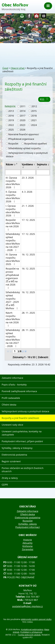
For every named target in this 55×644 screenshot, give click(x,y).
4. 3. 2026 (27, 192)
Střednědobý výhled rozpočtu (25, 148)
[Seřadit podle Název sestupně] (17, 164)
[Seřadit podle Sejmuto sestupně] (38, 168)
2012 (34, 106)
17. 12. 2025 (28, 220)
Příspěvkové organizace (21, 139)
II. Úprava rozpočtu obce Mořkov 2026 (13, 197)
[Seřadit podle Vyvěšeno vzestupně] (23, 167)
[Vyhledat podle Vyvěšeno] (28, 172)
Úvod (5, 68)
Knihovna (27, 546)
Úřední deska (9, 405)
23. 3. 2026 (28, 178)
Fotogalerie (37, 17)
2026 (23, 130)
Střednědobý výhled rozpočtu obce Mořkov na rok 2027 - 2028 (13, 242)
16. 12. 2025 (28, 254)
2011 (23, 106)
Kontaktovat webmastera (32, 629)
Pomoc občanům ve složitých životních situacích (23, 470)
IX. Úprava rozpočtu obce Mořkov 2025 (13, 259)
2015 (34, 111)
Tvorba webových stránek (29, 635)
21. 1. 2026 (28, 206)
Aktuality (28, 543)
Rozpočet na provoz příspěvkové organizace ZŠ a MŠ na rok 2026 (12, 278)
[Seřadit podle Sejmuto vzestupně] (38, 167)
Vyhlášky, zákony (28, 524)
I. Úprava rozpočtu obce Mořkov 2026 (13, 211)
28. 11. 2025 (28, 313)
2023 (23, 125)
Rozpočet (13, 144)
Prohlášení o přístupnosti (31, 632)
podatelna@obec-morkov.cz (27, 606)
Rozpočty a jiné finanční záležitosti (20, 418)
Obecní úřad (18, 68)
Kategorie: (10, 106)
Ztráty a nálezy (10, 478)
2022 (11, 125)
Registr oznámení (11, 461)
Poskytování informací (28, 527)
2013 (11, 111)
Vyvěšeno (28, 164)
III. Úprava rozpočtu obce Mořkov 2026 (13, 182)
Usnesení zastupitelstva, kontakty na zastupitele (22, 433)
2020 (23, 120)
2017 (23, 116)
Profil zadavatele (11, 398)
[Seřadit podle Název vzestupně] (17, 163)
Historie (27, 540)
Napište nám (22, 17)
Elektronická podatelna (14, 455)
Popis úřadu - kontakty (14, 385)
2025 (11, 130)
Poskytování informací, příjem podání (22, 441)
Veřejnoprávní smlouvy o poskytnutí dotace (25, 411)
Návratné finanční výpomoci (24, 134)
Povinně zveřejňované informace (19, 391)
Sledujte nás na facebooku (29, 17)
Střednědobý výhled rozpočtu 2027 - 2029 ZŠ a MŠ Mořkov (13, 300)
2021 (34, 120)
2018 (34, 116)
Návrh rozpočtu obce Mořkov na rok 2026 (13, 319)
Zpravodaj (28, 549)
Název (11, 164)
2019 (11, 120)
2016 (11, 116)
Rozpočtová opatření (36, 144)
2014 (23, 111)
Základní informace (12, 378)
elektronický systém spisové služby (36, 619)
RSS (44, 99)
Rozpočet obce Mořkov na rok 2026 (13, 225)
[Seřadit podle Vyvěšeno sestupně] (23, 168)
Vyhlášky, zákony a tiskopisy (17, 448)
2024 (34, 125)
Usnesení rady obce (12, 425)
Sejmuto (43, 164)
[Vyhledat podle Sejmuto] (43, 172)
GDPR (5, 485)
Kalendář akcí (44, 17)
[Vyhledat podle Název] (13, 172)
